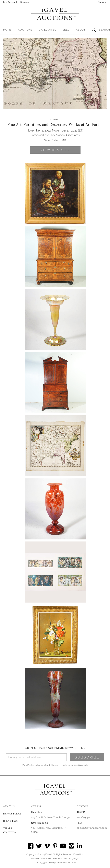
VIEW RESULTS (55, 150)
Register (25, 2)
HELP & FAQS (11, 821)
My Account (10, 2)
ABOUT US (9, 807)
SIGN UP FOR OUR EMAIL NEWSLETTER (55, 748)
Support (102, 2)
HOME (7, 30)
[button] (25, 30)
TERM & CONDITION (10, 831)
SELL (66, 30)
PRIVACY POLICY (12, 814)
